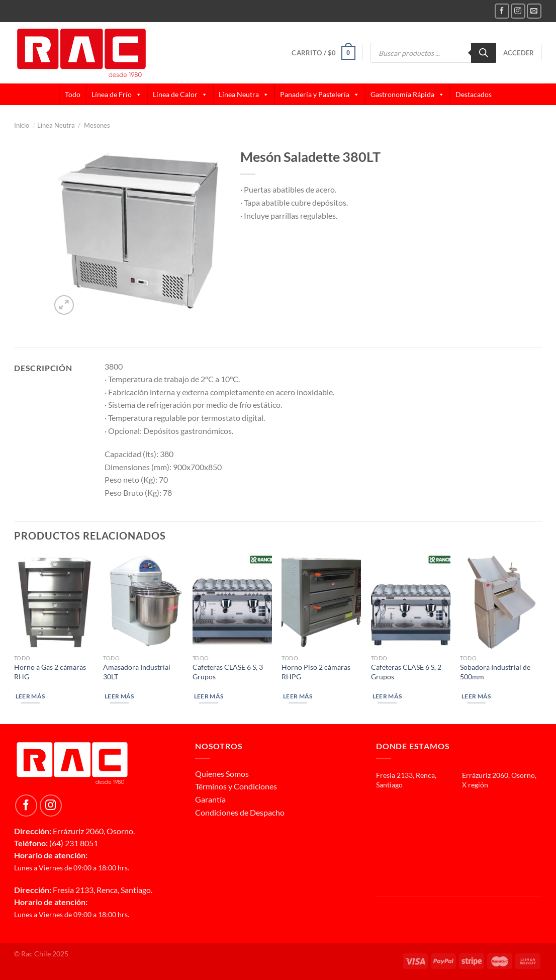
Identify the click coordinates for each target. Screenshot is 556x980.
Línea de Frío (117, 95)
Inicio (25, 125)
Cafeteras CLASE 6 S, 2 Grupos (406, 672)
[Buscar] (484, 53)
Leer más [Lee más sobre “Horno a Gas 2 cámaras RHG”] (30, 696)
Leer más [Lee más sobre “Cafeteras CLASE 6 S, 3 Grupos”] (209, 696)
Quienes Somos (222, 774)
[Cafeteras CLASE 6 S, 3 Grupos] (232, 602)
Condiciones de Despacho (240, 812)
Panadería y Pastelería (320, 95)
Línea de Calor (180, 95)
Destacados (474, 94)
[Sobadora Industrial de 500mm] (500, 602)
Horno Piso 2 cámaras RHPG (316, 672)
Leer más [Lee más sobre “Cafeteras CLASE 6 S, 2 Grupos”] (387, 696)
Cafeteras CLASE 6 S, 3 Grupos (228, 672)
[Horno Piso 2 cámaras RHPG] (321, 602)
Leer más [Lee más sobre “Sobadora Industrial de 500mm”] (476, 696)
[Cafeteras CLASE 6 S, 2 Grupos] (411, 602)
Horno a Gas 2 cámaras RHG (50, 672)
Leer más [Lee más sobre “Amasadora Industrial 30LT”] (119, 696)
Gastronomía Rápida (407, 95)
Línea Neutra (244, 95)
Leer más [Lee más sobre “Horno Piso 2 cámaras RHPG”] (298, 696)
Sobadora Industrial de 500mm (495, 672)
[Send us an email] (534, 11)
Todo (73, 94)
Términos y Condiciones (236, 786)
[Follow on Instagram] (518, 11)
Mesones (97, 125)
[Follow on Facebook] (502, 11)
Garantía (210, 799)
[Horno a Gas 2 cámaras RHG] (54, 602)
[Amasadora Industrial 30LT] (143, 602)
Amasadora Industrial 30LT (137, 672)
